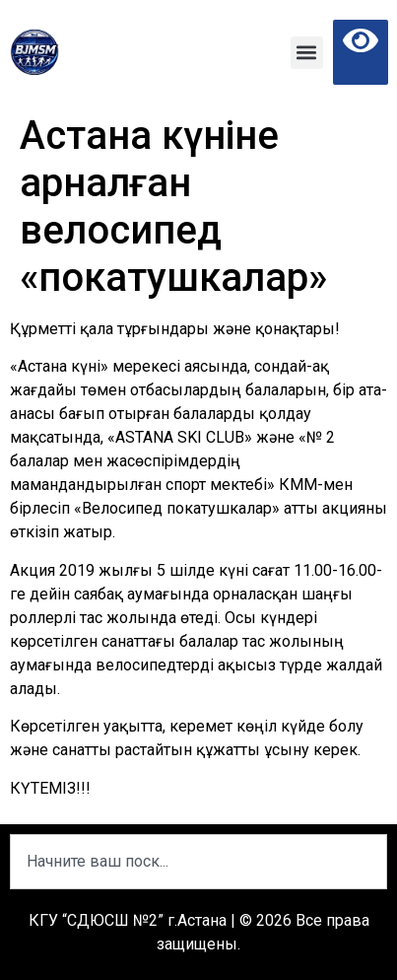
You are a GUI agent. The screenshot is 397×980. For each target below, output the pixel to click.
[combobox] (198, 862)
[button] (307, 53)
